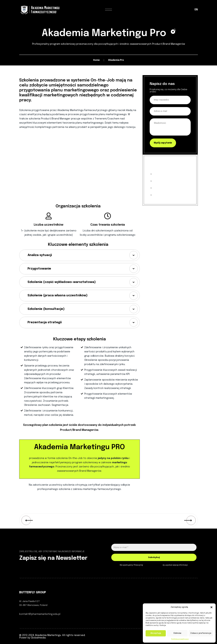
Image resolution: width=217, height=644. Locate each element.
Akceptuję (156, 633)
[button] (211, 607)
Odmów (177, 633)
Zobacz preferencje (201, 633)
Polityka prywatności (180, 639)
